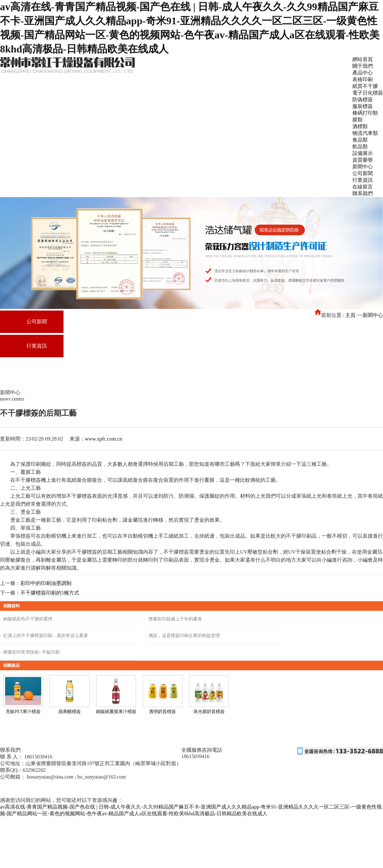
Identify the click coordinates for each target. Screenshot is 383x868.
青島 (94, 789)
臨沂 (60, 789)
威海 (106, 789)
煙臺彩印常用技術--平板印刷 (31, 652)
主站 (26, 789)
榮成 (117, 789)
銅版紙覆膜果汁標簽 (116, 712)
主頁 (350, 315)
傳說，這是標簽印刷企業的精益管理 (184, 636)
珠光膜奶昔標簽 (209, 712)
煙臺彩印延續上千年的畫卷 (175, 619)
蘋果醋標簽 (70, 712)
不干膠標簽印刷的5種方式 (50, 593)
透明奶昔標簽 (162, 712)
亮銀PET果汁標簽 (23, 712)
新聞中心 (373, 315)
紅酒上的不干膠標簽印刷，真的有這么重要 (46, 636)
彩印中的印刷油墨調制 (46, 583)
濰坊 (37, 789)
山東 (71, 789)
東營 (49, 789)
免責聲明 (71, 783)
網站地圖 (51, 783)
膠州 (129, 789)
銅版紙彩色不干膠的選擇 (28, 619)
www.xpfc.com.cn (104, 439)
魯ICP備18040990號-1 (19, 783)
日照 (140, 789)
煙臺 (83, 789)
